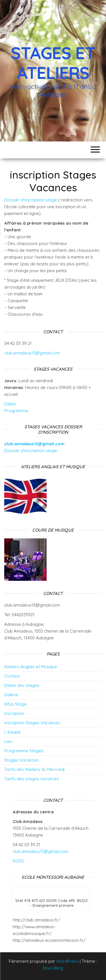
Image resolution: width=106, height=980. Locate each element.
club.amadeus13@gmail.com (32, 353)
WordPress (67, 961)
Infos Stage (16, 704)
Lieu (8, 741)
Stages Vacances (22, 760)
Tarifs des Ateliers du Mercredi (34, 769)
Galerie (11, 695)
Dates (10, 404)
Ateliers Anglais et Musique (31, 667)
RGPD (19, 861)
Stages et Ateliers (53, 63)
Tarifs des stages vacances (32, 779)
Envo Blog (53, 968)
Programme (16, 411)
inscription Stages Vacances (32, 723)
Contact (12, 676)
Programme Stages (24, 751)
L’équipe (12, 732)
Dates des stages (22, 685)
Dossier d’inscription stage (31, 200)
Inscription (14, 713)
